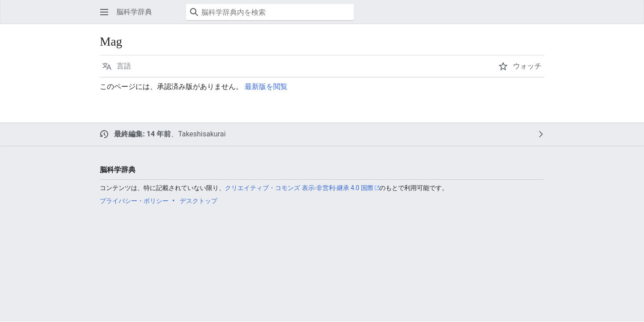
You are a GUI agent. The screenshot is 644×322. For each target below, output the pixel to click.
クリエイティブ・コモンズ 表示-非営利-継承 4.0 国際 (299, 188)
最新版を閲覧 (266, 87)
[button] (104, 12)
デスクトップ (199, 201)
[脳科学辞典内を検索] (270, 12)
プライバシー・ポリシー (134, 201)
